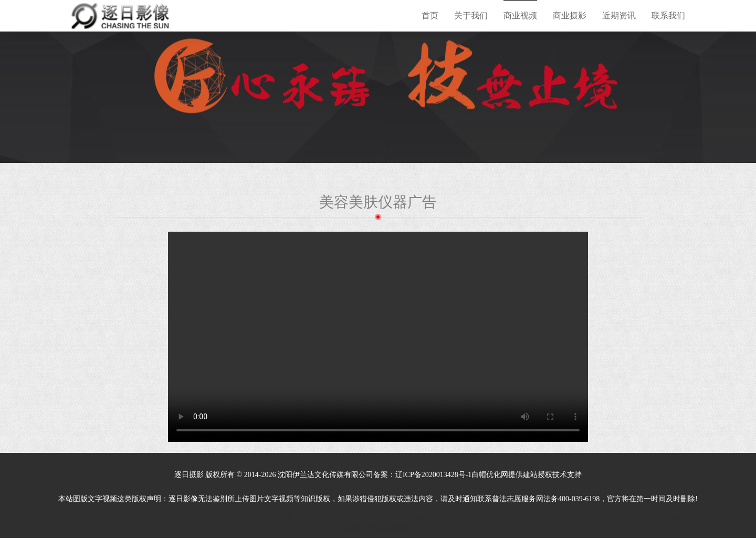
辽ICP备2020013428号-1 (433, 475)
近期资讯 (619, 15)
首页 (430, 15)
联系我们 (668, 15)
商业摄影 (570, 15)
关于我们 (471, 15)
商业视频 (520, 15)
